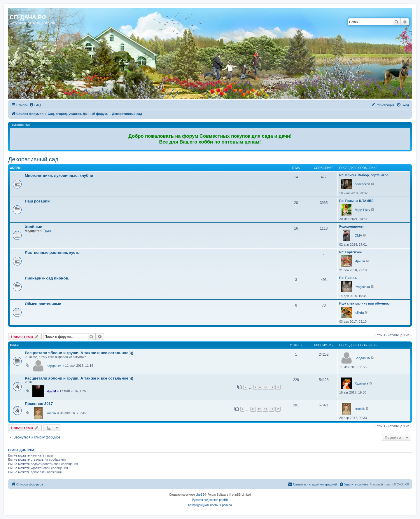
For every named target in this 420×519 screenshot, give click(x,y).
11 (272, 387)
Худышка (362, 383)
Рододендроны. (352, 226)
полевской (362, 184)
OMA (358, 235)
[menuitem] (35, 105)
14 (272, 409)
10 (265, 387)
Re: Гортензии (350, 252)
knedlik (51, 413)
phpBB (200, 495)
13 (265, 409)
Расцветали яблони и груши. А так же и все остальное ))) (79, 353)
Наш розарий (37, 201)
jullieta (359, 312)
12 (278, 387)
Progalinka (362, 287)
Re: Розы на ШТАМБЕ (356, 201)
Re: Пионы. (348, 278)
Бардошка (54, 366)
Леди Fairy (362, 210)
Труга (47, 231)
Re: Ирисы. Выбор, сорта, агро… (365, 175)
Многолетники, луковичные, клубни (59, 175)
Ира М (51, 391)
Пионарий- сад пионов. (47, 278)
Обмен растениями (43, 304)
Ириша (360, 261)
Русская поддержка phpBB (210, 500)
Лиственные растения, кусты (53, 252)
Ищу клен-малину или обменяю (364, 303)
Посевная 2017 (39, 404)
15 (278, 409)
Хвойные (33, 227)
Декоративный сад (33, 159)
